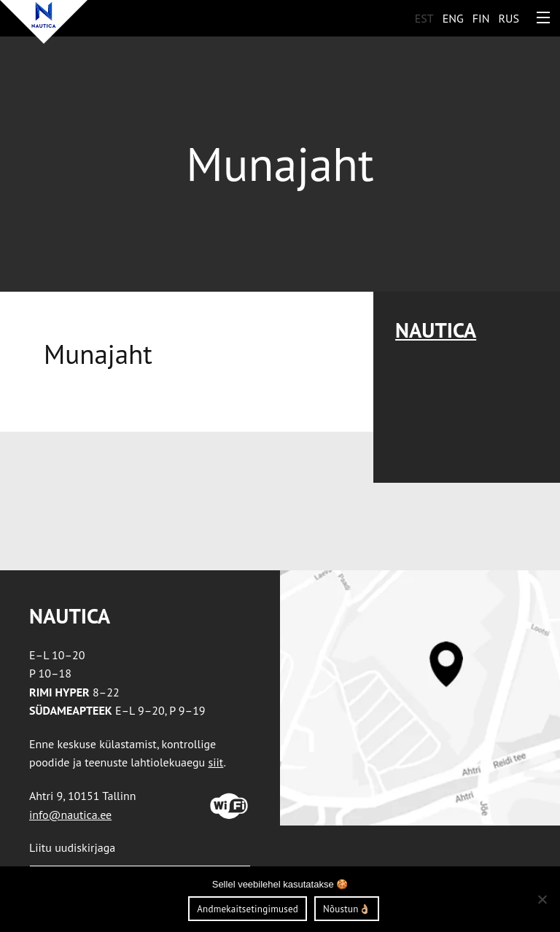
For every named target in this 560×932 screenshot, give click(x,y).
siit (215, 762)
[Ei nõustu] (542, 899)
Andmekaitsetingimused (248, 909)
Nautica (436, 330)
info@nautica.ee (70, 815)
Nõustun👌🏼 (347, 909)
